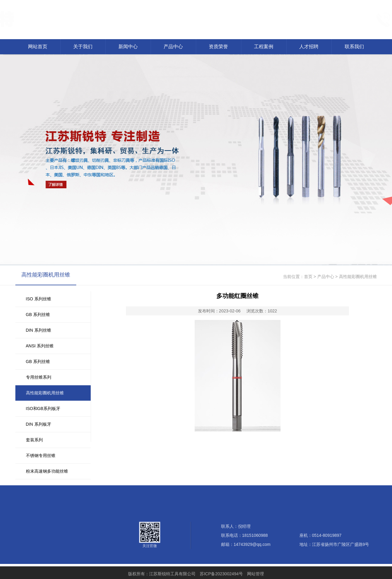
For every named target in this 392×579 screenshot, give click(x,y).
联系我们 (354, 47)
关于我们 (83, 47)
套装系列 (34, 440)
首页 (308, 277)
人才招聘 (309, 47)
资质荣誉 (218, 47)
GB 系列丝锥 (38, 315)
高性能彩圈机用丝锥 (45, 393)
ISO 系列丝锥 (39, 299)
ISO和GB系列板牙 (43, 408)
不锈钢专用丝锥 (41, 455)
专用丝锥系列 (39, 377)
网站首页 (38, 47)
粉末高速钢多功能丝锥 (47, 471)
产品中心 (173, 47)
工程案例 (264, 47)
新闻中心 (128, 47)
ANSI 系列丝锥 (40, 346)
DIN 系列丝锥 (39, 330)
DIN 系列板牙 (39, 424)
